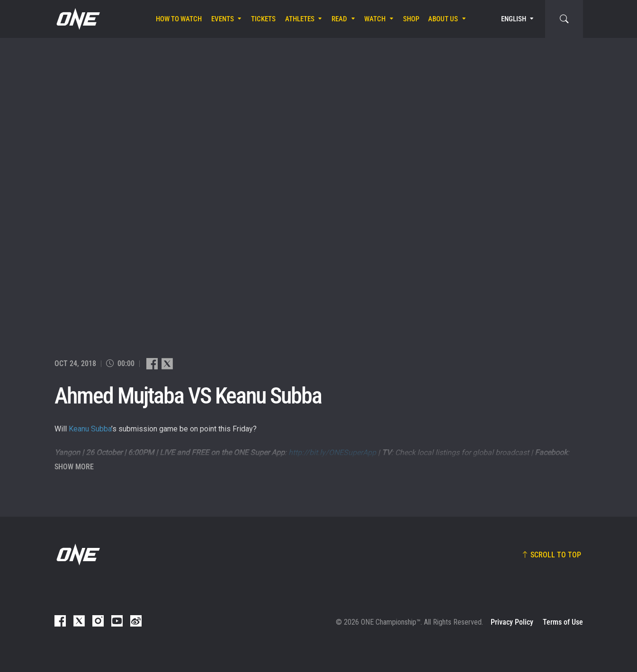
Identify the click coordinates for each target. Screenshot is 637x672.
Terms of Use (563, 622)
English (514, 19)
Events (223, 19)
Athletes (300, 19)
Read (339, 19)
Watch (375, 19)
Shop (411, 19)
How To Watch (179, 19)
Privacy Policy (512, 622)
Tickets (263, 19)
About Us (443, 19)
